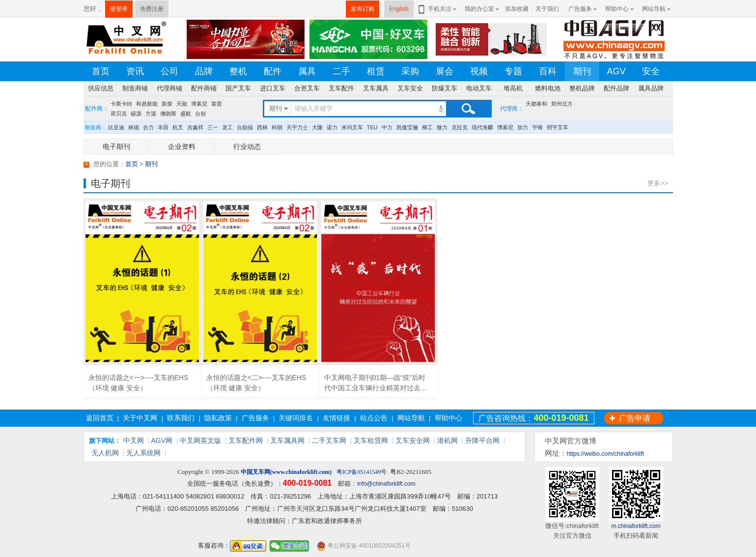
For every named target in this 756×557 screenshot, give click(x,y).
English (399, 9)
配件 (273, 71)
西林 (262, 127)
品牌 (204, 71)
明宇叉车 (558, 127)
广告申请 (635, 418)
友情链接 (336, 418)
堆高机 (513, 88)
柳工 (427, 127)
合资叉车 (307, 88)
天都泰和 (536, 104)
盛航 (186, 114)
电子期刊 (116, 147)
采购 (410, 71)
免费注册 (152, 9)
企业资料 (182, 147)
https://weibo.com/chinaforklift (605, 454)
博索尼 (199, 104)
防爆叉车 (445, 88)
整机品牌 (582, 88)
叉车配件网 (246, 440)
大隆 (317, 127)
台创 (200, 114)
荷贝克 (119, 114)
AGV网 (162, 440)
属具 (307, 71)
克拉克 (460, 127)
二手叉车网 (329, 440)
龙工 (227, 127)
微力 (442, 127)
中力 (387, 127)
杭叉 (178, 127)
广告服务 (580, 9)
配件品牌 (616, 88)
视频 (479, 71)
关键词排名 (296, 418)
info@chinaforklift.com (386, 484)
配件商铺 (204, 88)
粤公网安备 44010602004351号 (364, 546)
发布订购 (363, 9)
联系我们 (181, 418)
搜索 (468, 109)
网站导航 (654, 9)
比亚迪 (116, 127)
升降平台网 (482, 440)
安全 (651, 71)
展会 (445, 71)
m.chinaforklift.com (636, 526)
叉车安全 (410, 88)
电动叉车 (479, 88)
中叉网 (134, 440)
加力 (523, 127)
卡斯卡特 (121, 104)
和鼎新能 (147, 104)
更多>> (658, 183)
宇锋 (537, 127)
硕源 (136, 114)
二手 (341, 71)
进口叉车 (273, 88)
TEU (372, 127)
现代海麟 (482, 127)
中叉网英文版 (200, 440)
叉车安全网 (413, 440)
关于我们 (547, 9)
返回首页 (100, 418)
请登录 (119, 9)
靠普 (217, 104)
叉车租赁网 (371, 440)
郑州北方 (562, 104)
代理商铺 (169, 88)
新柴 (167, 104)
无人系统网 (143, 453)
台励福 (245, 127)
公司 (169, 71)
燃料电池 (548, 88)
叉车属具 (376, 88)
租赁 (376, 71)
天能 (182, 104)
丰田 (163, 127)
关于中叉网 (140, 418)
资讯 (135, 71)
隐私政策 (218, 418)
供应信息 (101, 88)
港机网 (448, 440)
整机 (238, 71)
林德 (134, 127)
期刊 (582, 71)
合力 (148, 127)
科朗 (277, 127)
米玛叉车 (352, 127)
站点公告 (374, 418)
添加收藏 (517, 9)
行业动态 (247, 147)
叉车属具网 (287, 440)
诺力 (332, 127)
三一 (213, 127)
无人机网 (105, 453)
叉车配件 (341, 88)
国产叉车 (238, 88)
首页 (101, 71)
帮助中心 (617, 9)
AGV (616, 71)
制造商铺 (135, 88)
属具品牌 (651, 88)
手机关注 (438, 9)
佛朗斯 (168, 114)
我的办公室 (479, 9)
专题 (513, 71)
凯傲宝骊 (407, 127)
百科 (548, 71)
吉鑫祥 (195, 127)
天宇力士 (297, 127)
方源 (151, 114)
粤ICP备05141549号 (362, 472)
